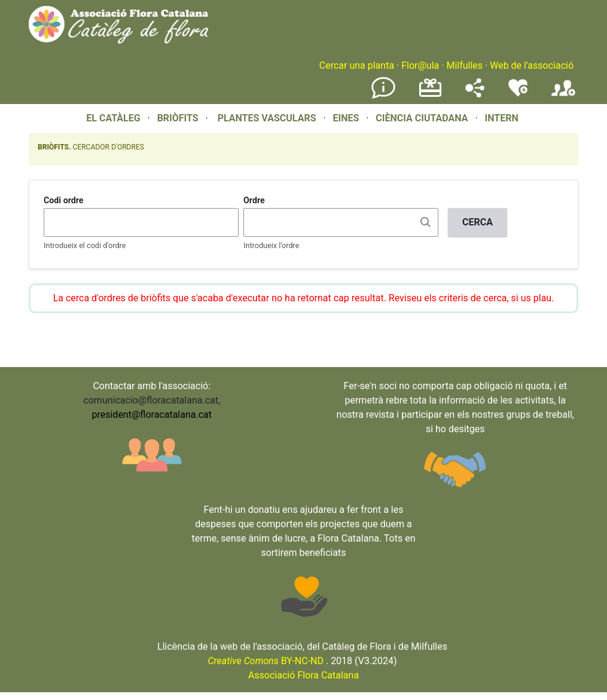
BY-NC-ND (266, 661)
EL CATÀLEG (113, 118)
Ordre (254, 200)
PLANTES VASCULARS (267, 118)
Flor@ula (420, 65)
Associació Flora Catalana (303, 675)
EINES (346, 118)
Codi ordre (64, 200)
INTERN (501, 118)
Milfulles (464, 65)
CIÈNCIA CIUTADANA (422, 118)
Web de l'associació (532, 65)
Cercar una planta (357, 65)
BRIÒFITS (179, 118)
